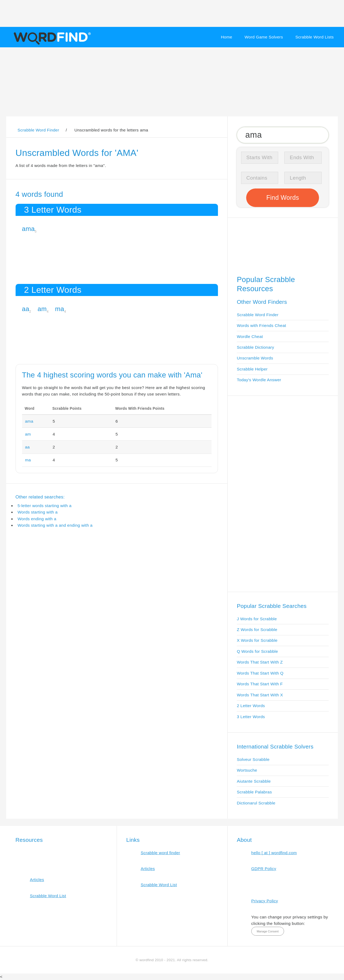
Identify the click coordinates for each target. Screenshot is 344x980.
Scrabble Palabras (254, 792)
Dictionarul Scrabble (256, 803)
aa (26, 309)
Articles (37, 880)
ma (60, 309)
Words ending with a (37, 519)
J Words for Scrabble (257, 619)
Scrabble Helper (252, 369)
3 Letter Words (251, 717)
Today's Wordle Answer (259, 380)
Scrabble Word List (48, 896)
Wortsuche (247, 770)
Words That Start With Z (260, 662)
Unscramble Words (255, 358)
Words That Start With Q (260, 673)
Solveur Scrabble (253, 759)
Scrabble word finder (161, 853)
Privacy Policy (265, 901)
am (42, 309)
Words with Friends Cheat (261, 325)
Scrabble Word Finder (258, 315)
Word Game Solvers (264, 37)
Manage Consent (268, 931)
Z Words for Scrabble (257, 630)
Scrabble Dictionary (255, 347)
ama (28, 229)
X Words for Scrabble (257, 640)
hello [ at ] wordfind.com (274, 853)
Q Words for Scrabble (257, 651)
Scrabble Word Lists (315, 37)
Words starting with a (37, 512)
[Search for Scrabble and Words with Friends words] (283, 135)
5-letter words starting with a (44, 506)
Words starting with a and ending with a (55, 525)
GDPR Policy (264, 869)
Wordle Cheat (250, 336)
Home (227, 37)
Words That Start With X (260, 695)
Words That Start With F (260, 684)
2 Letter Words (251, 706)
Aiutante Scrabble (254, 781)
